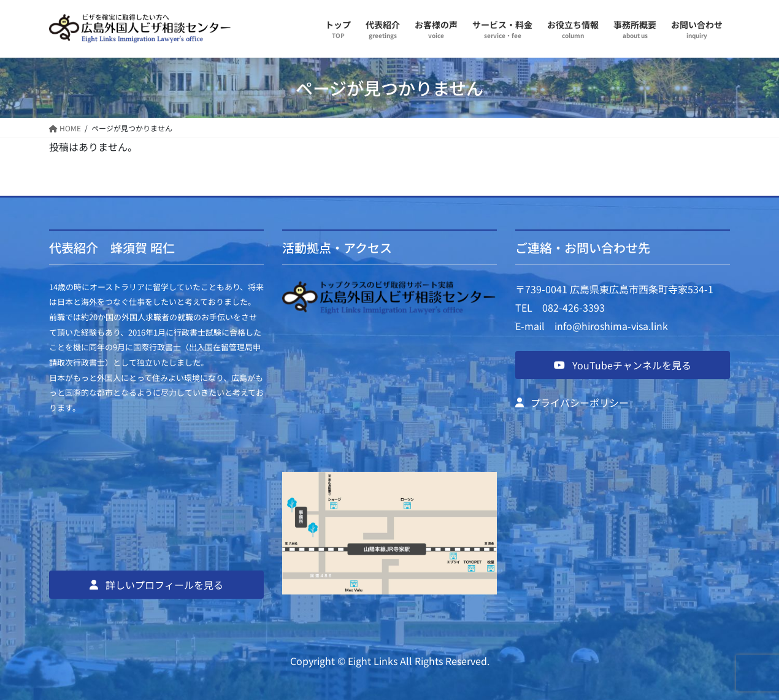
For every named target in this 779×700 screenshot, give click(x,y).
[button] (156, 585)
